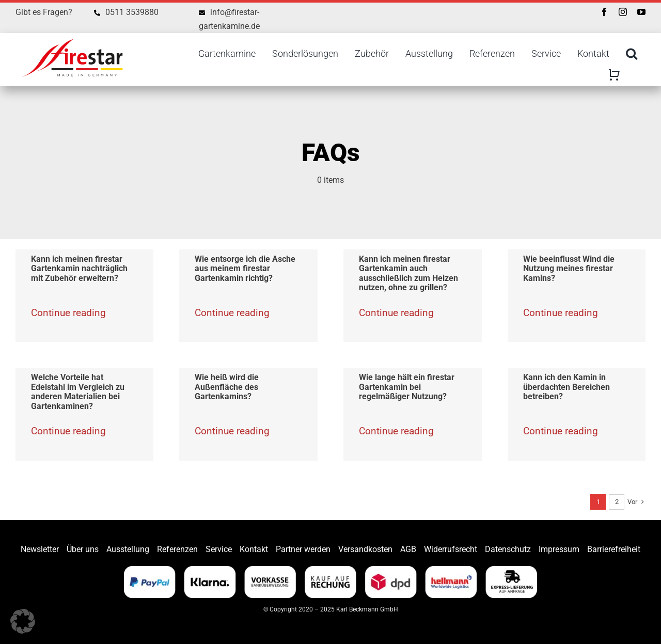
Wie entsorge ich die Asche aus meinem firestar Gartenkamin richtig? (245, 269)
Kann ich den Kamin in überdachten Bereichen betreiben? (566, 387)
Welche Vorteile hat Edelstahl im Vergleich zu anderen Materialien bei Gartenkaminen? (78, 392)
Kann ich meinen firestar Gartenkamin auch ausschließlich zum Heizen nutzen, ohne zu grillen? (408, 273)
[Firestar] (72, 37)
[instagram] (623, 12)
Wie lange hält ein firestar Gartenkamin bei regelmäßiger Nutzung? (407, 387)
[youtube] (641, 12)
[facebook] (604, 12)
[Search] (632, 54)
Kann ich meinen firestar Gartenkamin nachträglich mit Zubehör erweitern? (79, 269)
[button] (23, 621)
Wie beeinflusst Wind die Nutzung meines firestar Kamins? (569, 269)
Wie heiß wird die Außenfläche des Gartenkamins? (227, 387)
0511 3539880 (132, 12)
